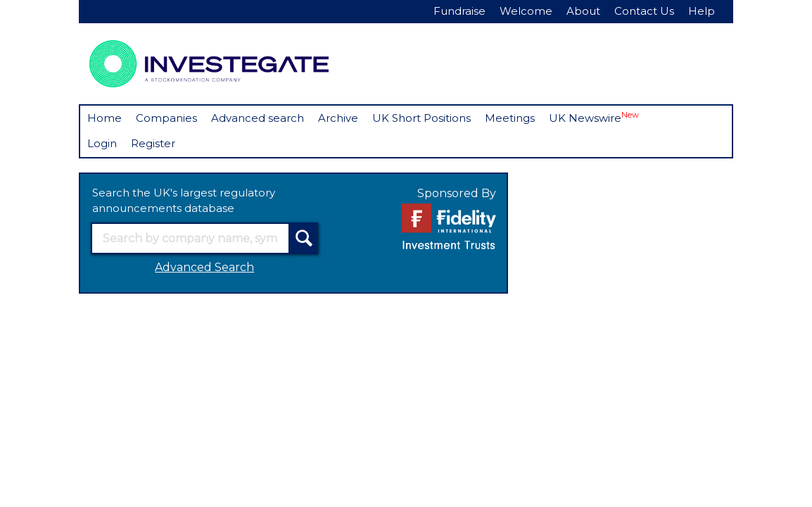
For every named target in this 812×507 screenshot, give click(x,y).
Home (104, 118)
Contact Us (644, 11)
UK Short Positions (421, 118)
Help (702, 11)
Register (153, 143)
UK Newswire (594, 117)
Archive (338, 118)
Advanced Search (204, 267)
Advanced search (258, 118)
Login (102, 143)
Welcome (526, 11)
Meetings (510, 118)
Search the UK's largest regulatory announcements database (184, 201)
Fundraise (459, 11)
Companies (166, 118)
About (583, 11)
